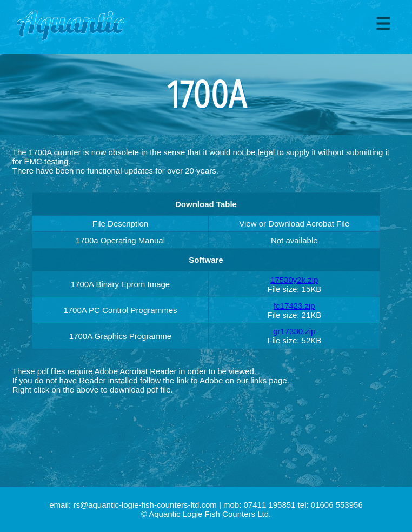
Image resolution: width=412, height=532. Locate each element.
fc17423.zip (294, 306)
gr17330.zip (294, 331)
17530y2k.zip (294, 280)
